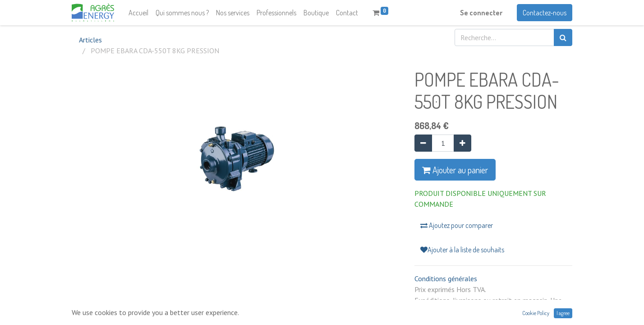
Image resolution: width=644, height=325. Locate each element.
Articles (90, 40)
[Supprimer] (423, 143)
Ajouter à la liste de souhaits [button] (462, 250)
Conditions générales (446, 279)
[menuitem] (138, 13)
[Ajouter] (462, 143)
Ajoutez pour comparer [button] (457, 225)
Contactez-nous (545, 13)
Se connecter (481, 13)
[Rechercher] (563, 37)
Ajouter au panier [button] (455, 170)
